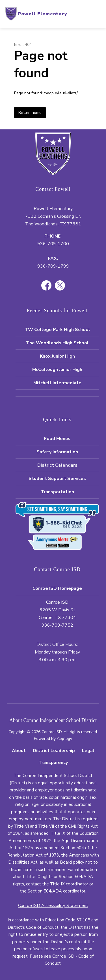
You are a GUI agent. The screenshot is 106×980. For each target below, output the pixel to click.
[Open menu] (99, 14)
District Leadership (54, 751)
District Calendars (57, 465)
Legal (88, 751)
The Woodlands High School (57, 343)
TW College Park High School (57, 330)
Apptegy (64, 739)
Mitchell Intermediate (57, 383)
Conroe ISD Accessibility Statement (53, 906)
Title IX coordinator (69, 884)
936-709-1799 (53, 266)
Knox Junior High (57, 356)
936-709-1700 (53, 244)
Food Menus (57, 439)
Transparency (53, 763)
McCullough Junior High (57, 370)
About (19, 751)
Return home (30, 113)
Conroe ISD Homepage (57, 588)
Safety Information (57, 452)
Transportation (57, 492)
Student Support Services (57, 479)
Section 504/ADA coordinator (57, 891)
